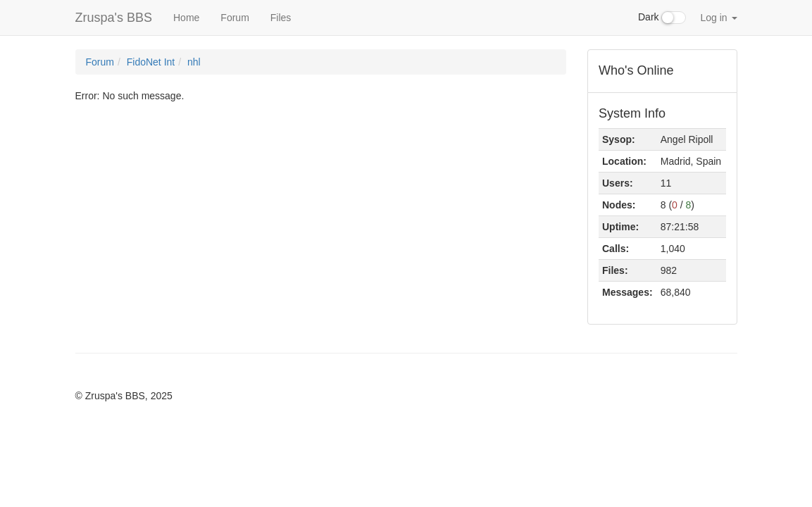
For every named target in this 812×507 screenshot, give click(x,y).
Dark (662, 18)
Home (186, 18)
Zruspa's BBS (114, 18)
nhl (194, 62)
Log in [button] (718, 18)
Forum (235, 18)
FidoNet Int (151, 62)
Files (281, 18)
